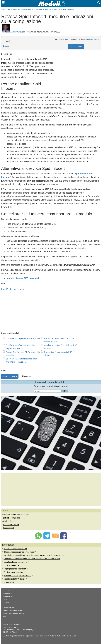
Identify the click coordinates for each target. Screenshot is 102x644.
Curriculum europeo (12, 565)
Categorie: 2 (7, 597)
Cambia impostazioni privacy (13, 614)
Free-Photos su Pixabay (13, 289)
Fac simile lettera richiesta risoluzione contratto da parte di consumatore (34, 555)
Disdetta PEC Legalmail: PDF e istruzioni (23, 338)
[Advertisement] (78, 72)
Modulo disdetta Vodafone (15, 579)
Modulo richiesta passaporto (15, 562)
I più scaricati (9, 528)
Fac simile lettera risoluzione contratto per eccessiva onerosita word (32, 559)
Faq (4, 620)
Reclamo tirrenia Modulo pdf (15, 549)
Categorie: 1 (7, 594)
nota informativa (92, 39)
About (5, 600)
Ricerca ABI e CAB (11, 525)
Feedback (27, 376)
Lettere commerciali (11, 518)
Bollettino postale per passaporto (17, 576)
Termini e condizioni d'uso (12, 611)
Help (4, 617)
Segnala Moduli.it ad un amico (16, 514)
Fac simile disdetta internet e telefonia (21, 9)
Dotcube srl (17, 625)
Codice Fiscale (9, 521)
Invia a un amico (10, 376)
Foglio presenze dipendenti (15, 569)
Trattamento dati (9, 608)
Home (3, 9)
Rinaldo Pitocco (18, 32)
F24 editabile (9, 582)
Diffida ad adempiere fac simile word (19, 552)
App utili (6, 591)
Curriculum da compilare (14, 572)
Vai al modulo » (76, 46)
